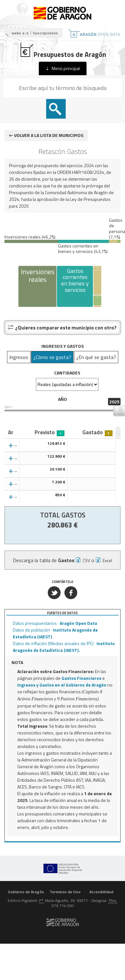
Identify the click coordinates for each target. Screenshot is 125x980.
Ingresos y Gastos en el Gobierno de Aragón (62, 685)
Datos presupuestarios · (55, 623)
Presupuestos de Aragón (63, 51)
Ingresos (19, 357)
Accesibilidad (101, 892)
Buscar (47, 103)
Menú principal (66, 68)
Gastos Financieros (81, 678)
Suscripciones (45, 33)
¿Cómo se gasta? (52, 357)
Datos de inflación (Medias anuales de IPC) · (64, 647)
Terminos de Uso (65, 892)
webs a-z (20, 33)
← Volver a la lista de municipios (46, 135)
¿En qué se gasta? (96, 357)
